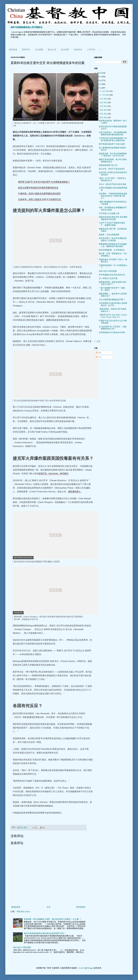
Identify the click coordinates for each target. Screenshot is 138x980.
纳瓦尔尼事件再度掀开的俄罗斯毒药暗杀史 (38, 188)
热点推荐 (65, 50)
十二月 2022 (104, 91)
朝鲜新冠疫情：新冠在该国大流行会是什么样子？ (113, 283)
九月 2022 (103, 103)
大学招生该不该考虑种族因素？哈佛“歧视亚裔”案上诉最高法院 (113, 139)
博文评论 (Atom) (23, 912)
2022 (99, 88)
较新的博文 (16, 907)
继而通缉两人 (74, 492)
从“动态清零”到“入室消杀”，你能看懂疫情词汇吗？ (113, 328)
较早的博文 (81, 907)
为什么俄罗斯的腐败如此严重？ (112, 300)
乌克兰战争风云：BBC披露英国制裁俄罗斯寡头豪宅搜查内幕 (113, 133)
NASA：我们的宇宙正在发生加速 (113, 184)
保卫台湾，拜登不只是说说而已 (112, 169)
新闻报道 (13, 50)
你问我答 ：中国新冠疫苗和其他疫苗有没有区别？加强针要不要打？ (113, 196)
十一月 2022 (104, 95)
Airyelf (81, 968)
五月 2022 (103, 118)
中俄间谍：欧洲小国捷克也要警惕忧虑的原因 (39, 194)
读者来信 (78, 50)
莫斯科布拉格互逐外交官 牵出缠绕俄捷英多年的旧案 (113, 218)
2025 (99, 77)
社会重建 (39, 50)
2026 (99, 73)
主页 (48, 907)
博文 (99, 353)
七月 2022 (103, 110)
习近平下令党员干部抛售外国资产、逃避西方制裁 (112, 224)
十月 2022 (103, 99)
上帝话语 (91, 50)
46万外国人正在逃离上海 (109, 213)
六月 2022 (103, 114)
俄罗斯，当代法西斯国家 (109, 235)
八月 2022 (103, 106)
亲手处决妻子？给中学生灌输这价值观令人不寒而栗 (113, 239)
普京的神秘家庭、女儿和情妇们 (112, 250)
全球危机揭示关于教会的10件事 (112, 332)
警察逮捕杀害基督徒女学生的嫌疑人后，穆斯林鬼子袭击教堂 (113, 245)
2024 (99, 80)
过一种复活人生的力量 (108, 278)
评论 (99, 357)
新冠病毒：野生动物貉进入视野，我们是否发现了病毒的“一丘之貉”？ (53, 919)
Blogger (90, 968)
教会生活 (52, 50)
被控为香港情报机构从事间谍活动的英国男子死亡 (44, 933)
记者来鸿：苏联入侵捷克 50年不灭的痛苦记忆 (40, 199)
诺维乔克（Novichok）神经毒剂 (53, 474)
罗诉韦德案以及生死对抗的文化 (112, 275)
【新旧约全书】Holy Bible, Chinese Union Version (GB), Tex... (113, 316)
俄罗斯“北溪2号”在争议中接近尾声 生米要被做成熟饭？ (44, 182)
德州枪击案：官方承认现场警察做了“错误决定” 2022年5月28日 (113, 155)
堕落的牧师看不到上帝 (108, 165)
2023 (99, 84)
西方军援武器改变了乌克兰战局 (112, 144)
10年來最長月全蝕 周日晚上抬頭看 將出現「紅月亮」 (113, 304)
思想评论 (26, 50)
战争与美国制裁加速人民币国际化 (27, 27)
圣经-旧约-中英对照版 (22, 947)
